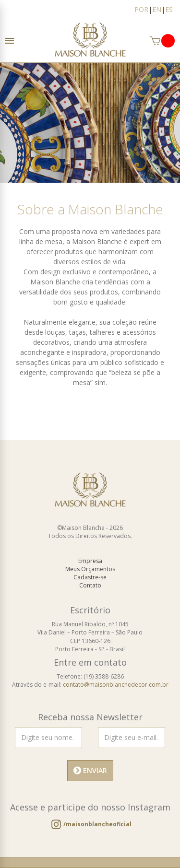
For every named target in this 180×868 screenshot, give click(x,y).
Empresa (90, 561)
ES (169, 9)
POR (141, 9)
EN (157, 9)
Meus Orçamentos (90, 569)
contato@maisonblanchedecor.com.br (116, 685)
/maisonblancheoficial (97, 824)
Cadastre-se (90, 577)
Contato (90, 585)
